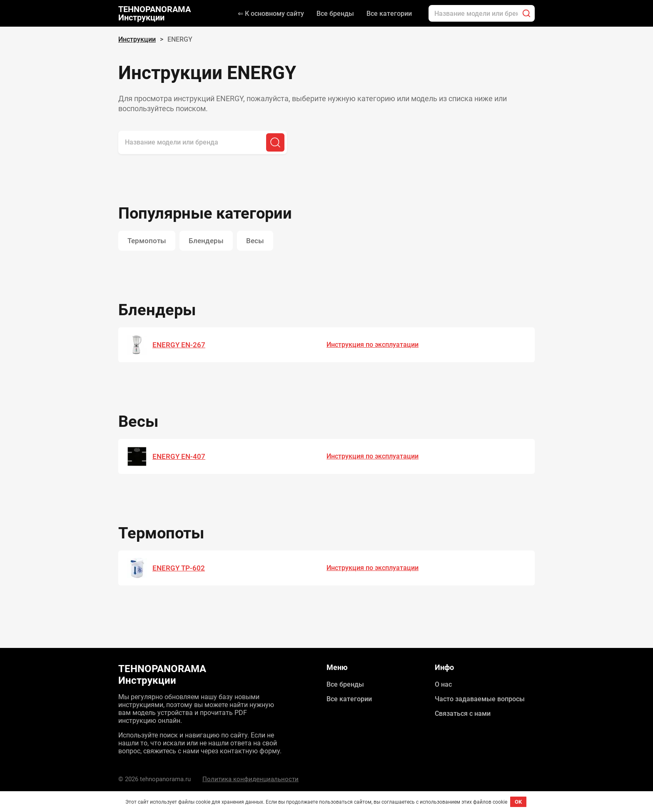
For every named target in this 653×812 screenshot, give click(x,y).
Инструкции (137, 39)
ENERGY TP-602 (179, 568)
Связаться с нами (463, 714)
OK (518, 802)
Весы (255, 241)
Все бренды (335, 14)
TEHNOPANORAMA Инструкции (155, 13)
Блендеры (206, 241)
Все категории (389, 14)
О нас (443, 684)
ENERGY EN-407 (179, 456)
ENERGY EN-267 (179, 345)
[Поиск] (526, 13)
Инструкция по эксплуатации (373, 345)
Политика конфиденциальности (250, 779)
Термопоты (147, 241)
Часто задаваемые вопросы (480, 699)
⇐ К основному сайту (271, 14)
